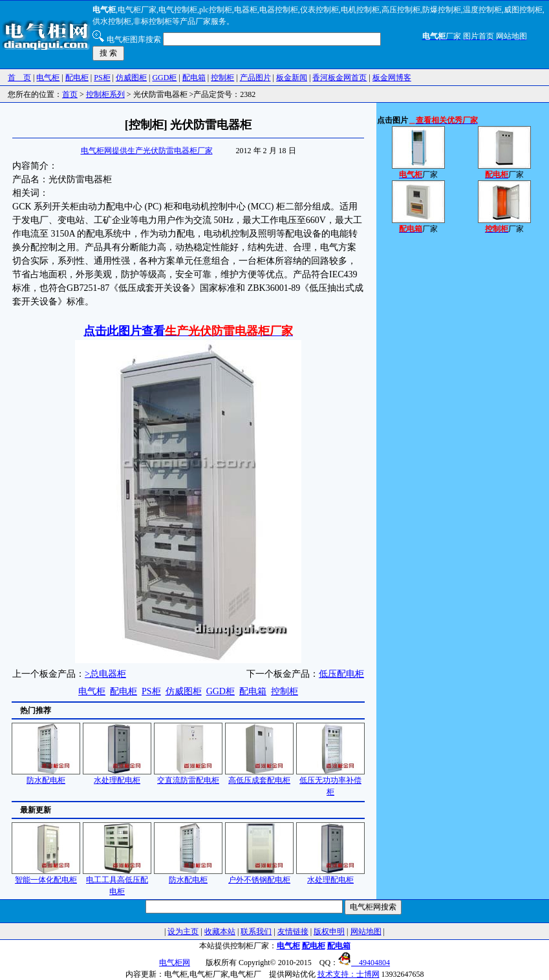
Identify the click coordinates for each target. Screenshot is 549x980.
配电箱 (194, 78)
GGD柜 (164, 78)
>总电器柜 (105, 674)
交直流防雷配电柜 (188, 776)
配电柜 (77, 78)
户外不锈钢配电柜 (259, 876)
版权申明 (329, 932)
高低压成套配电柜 (259, 776)
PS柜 (102, 78)
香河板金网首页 (339, 78)
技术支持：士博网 (349, 974)
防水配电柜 (46, 776)
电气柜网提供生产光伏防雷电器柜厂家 (147, 151)
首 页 (19, 78)
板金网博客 (392, 78)
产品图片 (255, 78)
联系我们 (256, 932)
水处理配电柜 (117, 776)
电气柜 (48, 78)
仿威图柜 (131, 78)
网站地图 (366, 932)
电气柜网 (175, 963)
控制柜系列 (105, 94)
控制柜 (222, 78)
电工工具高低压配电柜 (117, 881)
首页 (70, 94)
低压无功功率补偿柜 (330, 782)
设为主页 (183, 932)
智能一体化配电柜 (46, 876)
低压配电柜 (341, 674)
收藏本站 (220, 932)
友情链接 (293, 932)
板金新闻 (292, 78)
